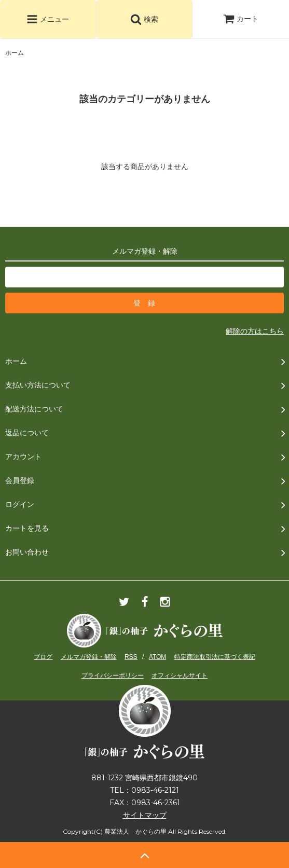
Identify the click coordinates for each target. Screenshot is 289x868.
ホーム (15, 53)
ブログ (43, 657)
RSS (131, 657)
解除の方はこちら (255, 331)
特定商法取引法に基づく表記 (215, 657)
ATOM (158, 657)
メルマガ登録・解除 (89, 657)
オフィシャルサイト (180, 676)
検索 (144, 19)
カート (241, 19)
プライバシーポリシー (113, 676)
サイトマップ (145, 815)
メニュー (48, 19)
